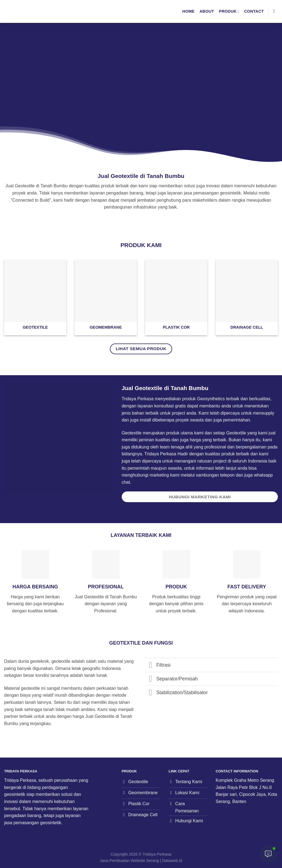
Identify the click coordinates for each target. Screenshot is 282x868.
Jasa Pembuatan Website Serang (129, 861)
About (207, 11)
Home (188, 11)
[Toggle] (151, 665)
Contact (254, 11)
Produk (229, 11)
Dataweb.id (172, 861)
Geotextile (236, 433)
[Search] (276, 11)
